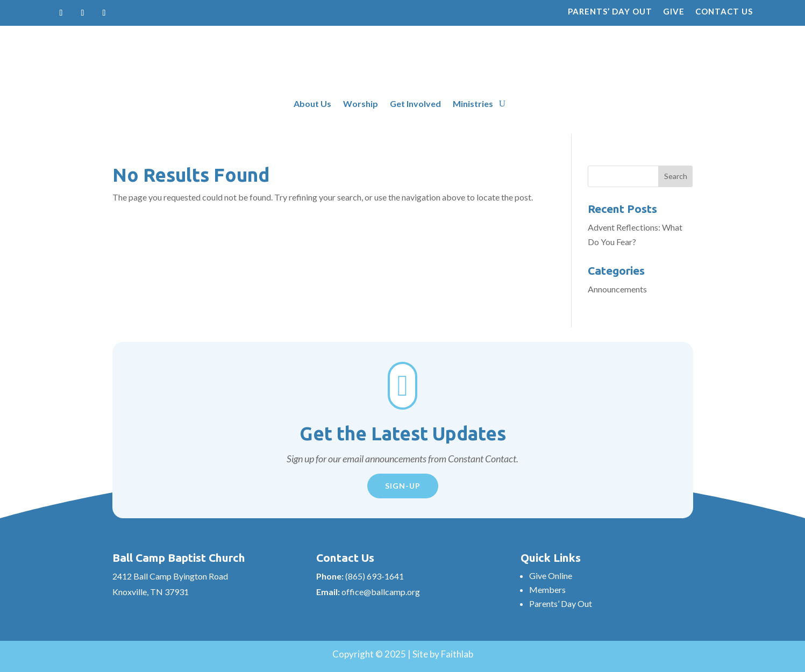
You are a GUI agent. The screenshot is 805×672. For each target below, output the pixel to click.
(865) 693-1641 (375, 576)
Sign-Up (403, 486)
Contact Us (724, 11)
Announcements (617, 289)
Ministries (473, 104)
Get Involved (415, 104)
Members (547, 589)
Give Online (551, 576)
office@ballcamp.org (381, 592)
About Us (312, 104)
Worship (361, 104)
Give (674, 11)
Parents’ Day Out (610, 11)
